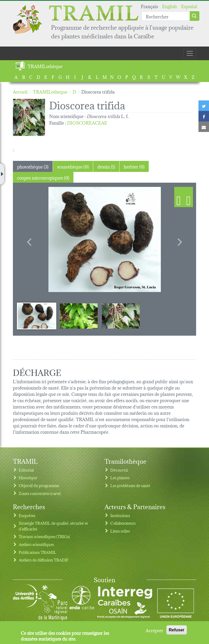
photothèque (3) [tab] (33, 166)
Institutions (120, 515)
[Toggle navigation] (190, 53)
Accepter (154, 630)
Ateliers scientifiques (36, 544)
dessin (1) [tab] (106, 166)
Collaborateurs (123, 523)
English (170, 6)
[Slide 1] (37, 316)
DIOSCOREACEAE (87, 122)
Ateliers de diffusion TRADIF (44, 560)
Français (149, 6)
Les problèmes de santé (130, 485)
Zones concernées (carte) (40, 493)
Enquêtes (27, 515)
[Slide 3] (121, 316)
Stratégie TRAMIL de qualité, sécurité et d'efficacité (53, 526)
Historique (28, 477)
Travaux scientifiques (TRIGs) (44, 536)
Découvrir (119, 470)
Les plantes (120, 477)
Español (189, 6)
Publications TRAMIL (38, 552)
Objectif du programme (39, 485)
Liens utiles (120, 531)
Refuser (177, 630)
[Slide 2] (79, 316)
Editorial (26, 470)
